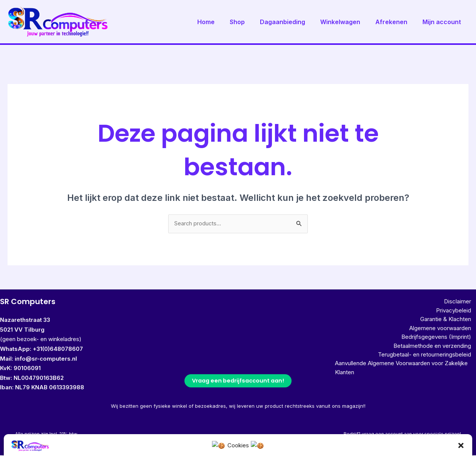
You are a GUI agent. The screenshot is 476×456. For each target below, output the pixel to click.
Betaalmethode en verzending (437, 351)
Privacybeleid (458, 312)
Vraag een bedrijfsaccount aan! (238, 382)
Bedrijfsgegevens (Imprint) (441, 341)
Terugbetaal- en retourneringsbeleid (429, 360)
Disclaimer (462, 302)
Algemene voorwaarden (445, 331)
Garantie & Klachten (451, 322)
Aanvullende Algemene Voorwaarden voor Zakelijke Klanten (396, 375)
